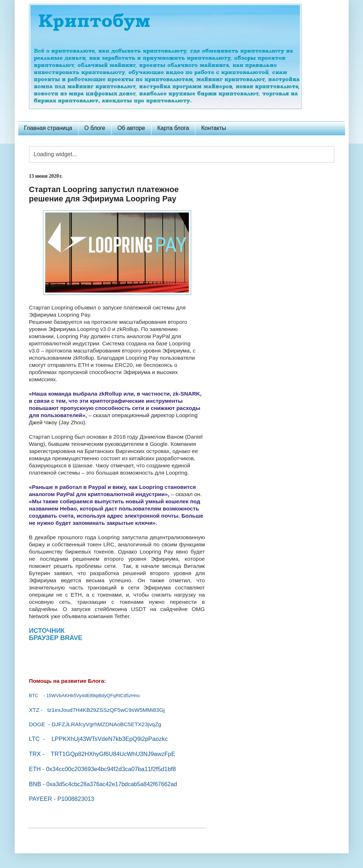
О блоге (95, 128)
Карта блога (173, 128)
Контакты (213, 128)
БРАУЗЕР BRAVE (56, 638)
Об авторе (131, 128)
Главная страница (48, 128)
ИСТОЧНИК (47, 631)
